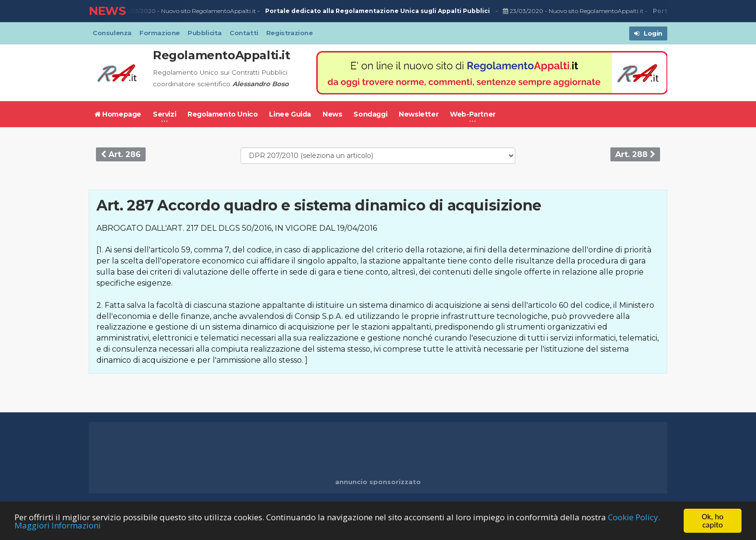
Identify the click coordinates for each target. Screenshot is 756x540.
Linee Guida (290, 114)
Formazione (160, 33)
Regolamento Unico (223, 114)
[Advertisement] (378, 451)
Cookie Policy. (634, 517)
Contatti (244, 33)
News (332, 114)
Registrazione (290, 33)
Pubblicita (205, 33)
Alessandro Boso (261, 84)
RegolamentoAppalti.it (222, 55)
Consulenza (112, 33)
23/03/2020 (136, 11)
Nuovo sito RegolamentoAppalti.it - (326, 11)
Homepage (118, 114)
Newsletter (418, 114)
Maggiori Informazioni (58, 525)
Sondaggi (370, 114)
